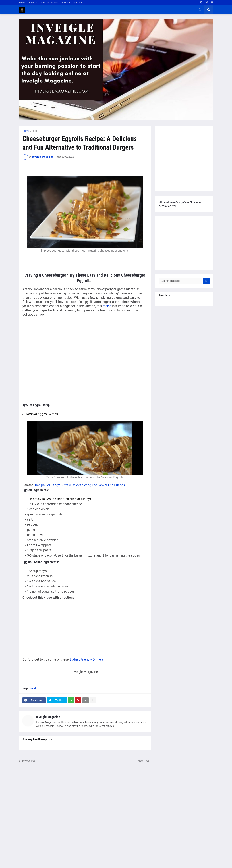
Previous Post (28, 761)
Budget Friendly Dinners (87, 659)
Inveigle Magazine (48, 717)
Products (78, 3)
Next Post (143, 761)
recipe (107, 306)
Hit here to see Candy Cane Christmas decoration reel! (180, 204)
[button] (200, 10)
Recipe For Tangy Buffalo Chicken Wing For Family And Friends (80, 485)
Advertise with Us (50, 3)
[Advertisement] (53, 346)
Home (22, 3)
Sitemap (66, 3)
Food (35, 131)
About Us (33, 3)
